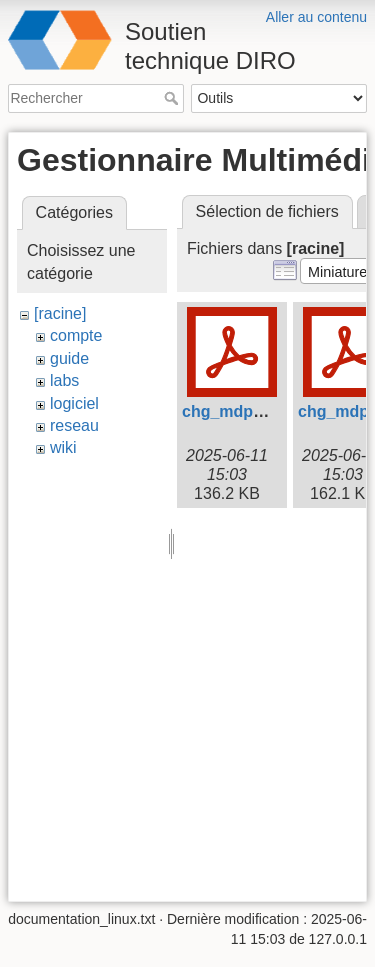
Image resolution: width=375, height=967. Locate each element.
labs (64, 380)
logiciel (74, 403)
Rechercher (173, 98)
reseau (74, 425)
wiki (63, 447)
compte (76, 335)
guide (69, 358)
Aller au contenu (316, 17)
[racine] (60, 313)
